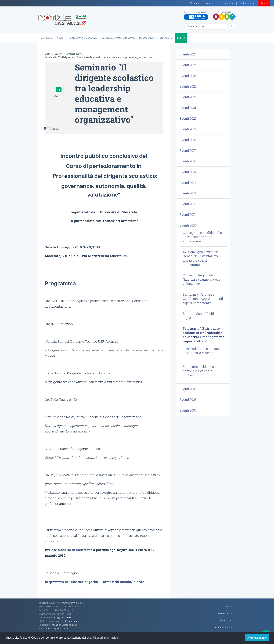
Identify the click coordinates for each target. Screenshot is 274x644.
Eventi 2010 (74, 54)
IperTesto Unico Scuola (82, 38)
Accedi (264, 3)
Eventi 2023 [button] (188, 86)
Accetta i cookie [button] (257, 638)
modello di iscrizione (75, 550)
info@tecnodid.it (63, 617)
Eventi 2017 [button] (188, 150)
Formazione (165, 38)
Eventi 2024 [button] (188, 76)
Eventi (181, 38)
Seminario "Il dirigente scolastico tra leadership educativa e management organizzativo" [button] (203, 335)
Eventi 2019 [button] (188, 129)
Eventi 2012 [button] (188, 204)
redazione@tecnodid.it (64, 625)
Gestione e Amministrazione (118, 38)
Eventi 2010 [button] (188, 225)
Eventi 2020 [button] (188, 118)
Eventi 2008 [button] (188, 400)
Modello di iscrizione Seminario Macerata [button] (203, 351)
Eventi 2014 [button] (188, 183)
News (60, 38)
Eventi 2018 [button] (188, 140)
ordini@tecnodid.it (71, 621)
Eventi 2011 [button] (188, 214)
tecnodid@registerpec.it (58, 628)
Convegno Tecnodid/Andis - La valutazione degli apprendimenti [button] (203, 237)
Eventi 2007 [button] (188, 410)
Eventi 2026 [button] (188, 54)
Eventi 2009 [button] (188, 389)
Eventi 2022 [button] (188, 97)
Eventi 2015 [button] (188, 172)
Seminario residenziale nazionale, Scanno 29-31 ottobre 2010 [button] (200, 371)
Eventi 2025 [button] (188, 65)
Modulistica (147, 38)
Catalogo (46, 38)
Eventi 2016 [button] (188, 161)
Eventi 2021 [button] (188, 108)
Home (48, 54)
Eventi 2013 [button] (188, 193)
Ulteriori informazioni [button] (106, 638)
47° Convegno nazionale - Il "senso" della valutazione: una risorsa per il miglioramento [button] (203, 258)
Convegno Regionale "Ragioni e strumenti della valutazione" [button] (202, 279)
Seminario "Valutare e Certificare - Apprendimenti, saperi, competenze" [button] (203, 299)
